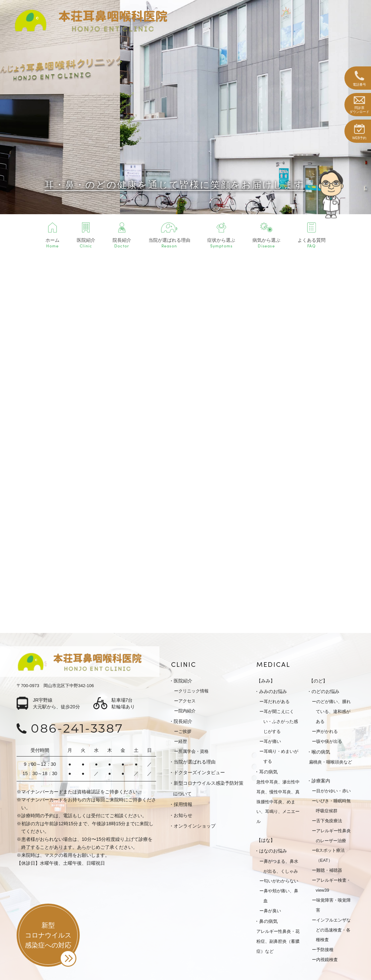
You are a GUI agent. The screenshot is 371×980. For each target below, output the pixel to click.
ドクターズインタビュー (199, 772)
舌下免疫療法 (329, 821)
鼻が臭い (272, 911)
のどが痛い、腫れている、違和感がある (333, 712)
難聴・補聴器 (329, 870)
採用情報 (183, 804)
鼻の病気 (268, 921)
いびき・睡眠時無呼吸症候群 (333, 806)
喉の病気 (321, 752)
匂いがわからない (281, 881)
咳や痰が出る (329, 741)
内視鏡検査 (327, 960)
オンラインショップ (195, 826)
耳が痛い (272, 741)
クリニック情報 (193, 691)
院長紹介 (183, 721)
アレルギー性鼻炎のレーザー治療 (333, 836)
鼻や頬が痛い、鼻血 (281, 896)
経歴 (183, 741)
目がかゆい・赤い (333, 791)
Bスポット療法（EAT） (330, 855)
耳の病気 (268, 772)
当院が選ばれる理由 (195, 762)
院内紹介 (187, 711)
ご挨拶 (185, 731)
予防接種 (325, 950)
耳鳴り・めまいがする (281, 756)
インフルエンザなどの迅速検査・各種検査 (333, 930)
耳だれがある (277, 702)
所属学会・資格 (193, 751)
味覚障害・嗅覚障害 (333, 905)
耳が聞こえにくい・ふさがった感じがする (281, 721)
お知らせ (183, 815)
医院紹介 (183, 681)
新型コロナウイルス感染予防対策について (208, 788)
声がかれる (327, 731)
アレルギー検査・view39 (333, 885)
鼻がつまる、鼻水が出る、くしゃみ (281, 866)
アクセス (187, 701)
